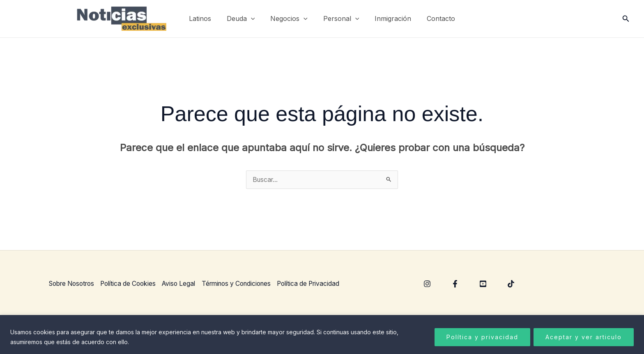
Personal (340, 19)
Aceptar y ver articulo (584, 337)
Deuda (245, 19)
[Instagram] (427, 284)
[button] (626, 19)
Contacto (435, 18)
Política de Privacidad (325, 283)
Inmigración (389, 18)
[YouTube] (483, 284)
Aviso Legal (187, 283)
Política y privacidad (482, 337)
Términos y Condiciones (248, 283)
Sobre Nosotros (73, 283)
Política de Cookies (134, 283)
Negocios (290, 19)
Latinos (206, 18)
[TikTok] (511, 284)
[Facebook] (455, 284)
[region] (322, 334)
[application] (255, 19)
